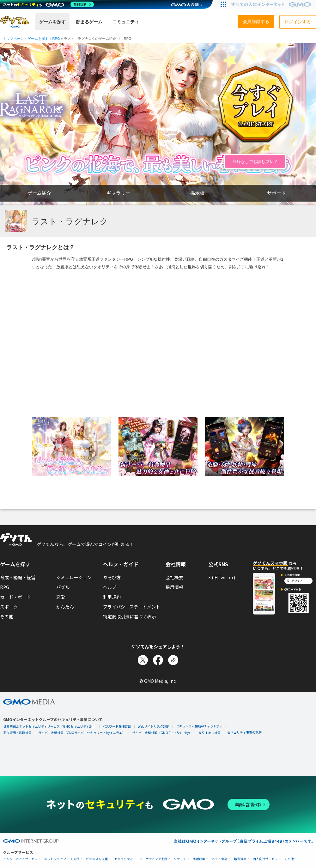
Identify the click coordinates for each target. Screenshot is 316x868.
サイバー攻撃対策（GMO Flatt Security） (162, 733)
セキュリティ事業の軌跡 (244, 732)
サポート (276, 193)
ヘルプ (110, 587)
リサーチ (180, 859)
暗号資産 (240, 859)
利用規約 (112, 597)
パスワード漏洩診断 (117, 726)
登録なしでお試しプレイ (255, 162)
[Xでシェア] (143, 660)
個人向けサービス (265, 859)
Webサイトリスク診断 (154, 726)
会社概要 (174, 577)
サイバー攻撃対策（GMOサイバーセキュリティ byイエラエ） (82, 733)
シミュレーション (74, 577)
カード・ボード (15, 597)
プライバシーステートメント (132, 607)
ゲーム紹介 (39, 193)
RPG (5, 587)
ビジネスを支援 (97, 859)
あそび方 (112, 577)
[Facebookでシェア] (158, 660)
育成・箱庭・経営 (18, 577)
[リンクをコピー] (173, 660)
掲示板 (197, 193)
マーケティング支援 (153, 859)
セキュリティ (124, 859)
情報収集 (199, 859)
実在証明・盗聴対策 (17, 733)
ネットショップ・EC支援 (62, 859)
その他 (7, 616)
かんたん (65, 607)
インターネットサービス (21, 859)
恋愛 (61, 597)
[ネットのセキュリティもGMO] (49, 4)
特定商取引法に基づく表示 (130, 616)
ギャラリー (118, 193)
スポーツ (9, 607)
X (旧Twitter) (222, 577)
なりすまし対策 (210, 733)
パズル (63, 587)
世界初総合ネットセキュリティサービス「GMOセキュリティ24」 (50, 726)
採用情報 (174, 587)
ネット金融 (220, 859)
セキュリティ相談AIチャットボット (201, 726)
